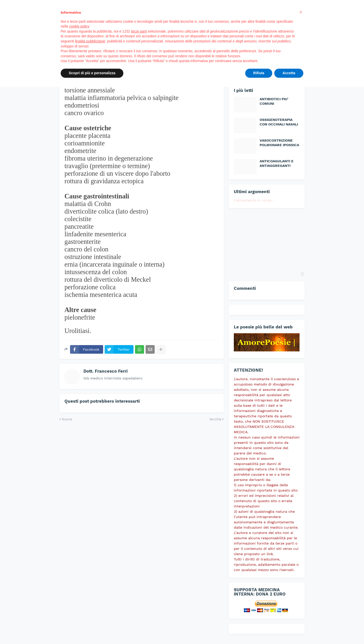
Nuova (67, 419)
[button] (301, 12)
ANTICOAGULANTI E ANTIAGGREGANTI (277, 163)
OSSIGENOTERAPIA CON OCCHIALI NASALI (279, 122)
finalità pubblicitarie (90, 41)
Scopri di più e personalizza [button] (92, 73)
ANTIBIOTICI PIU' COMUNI (274, 101)
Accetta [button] (289, 73)
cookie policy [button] (79, 26)
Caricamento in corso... (254, 200)
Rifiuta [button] (259, 73)
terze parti (139, 31)
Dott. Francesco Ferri (106, 371)
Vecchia (215, 419)
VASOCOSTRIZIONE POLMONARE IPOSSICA (279, 143)
